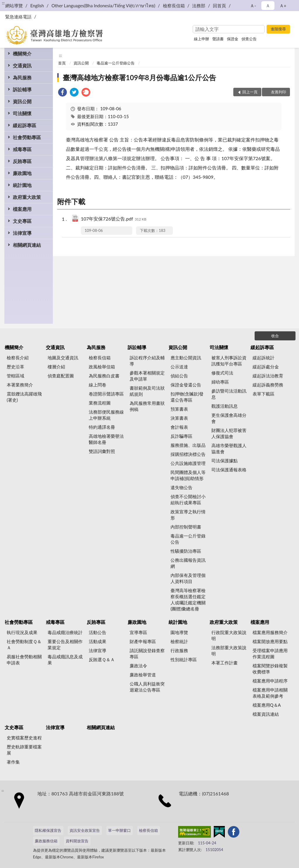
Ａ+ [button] (283, 6)
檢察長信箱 (174, 6)
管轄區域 (15, 376)
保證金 (233, 39)
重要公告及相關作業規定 (65, 644)
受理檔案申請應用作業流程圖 (270, 653)
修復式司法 (222, 373)
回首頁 (219, 6)
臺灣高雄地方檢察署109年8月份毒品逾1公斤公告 (140, 77)
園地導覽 (179, 632)
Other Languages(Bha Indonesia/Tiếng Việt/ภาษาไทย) (103, 6)
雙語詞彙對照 (102, 451)
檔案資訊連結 (266, 714)
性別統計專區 (184, 659)
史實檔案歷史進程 (24, 738)
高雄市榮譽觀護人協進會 (229, 448)
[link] (62, 93)
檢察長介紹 (18, 358)
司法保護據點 (225, 461)
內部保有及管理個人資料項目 (188, 578)
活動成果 (98, 641)
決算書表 (179, 418)
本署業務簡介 (20, 385)
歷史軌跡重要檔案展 (24, 750)
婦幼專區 (220, 382)
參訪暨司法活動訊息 (229, 394)
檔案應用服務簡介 (270, 632)
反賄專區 (22, 161)
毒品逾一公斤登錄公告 (116, 63)
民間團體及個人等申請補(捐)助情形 (188, 475)
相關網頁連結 (27, 245)
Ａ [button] (268, 6)
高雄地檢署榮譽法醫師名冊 (106, 439)
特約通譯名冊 (102, 427)
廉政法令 (138, 666)
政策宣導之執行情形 (188, 515)
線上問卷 (98, 385)
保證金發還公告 (186, 385)
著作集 (13, 762)
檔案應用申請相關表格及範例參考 (270, 693)
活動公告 (98, 632)
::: (3, 3)
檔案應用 (22, 209)
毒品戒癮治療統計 (65, 632)
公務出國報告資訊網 (188, 563)
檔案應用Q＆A (267, 705)
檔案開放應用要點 (270, 641)
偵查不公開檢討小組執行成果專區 (188, 499)
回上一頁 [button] (250, 92)
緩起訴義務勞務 (268, 385)
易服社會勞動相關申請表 (24, 660)
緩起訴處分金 (266, 367)
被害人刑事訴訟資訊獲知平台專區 (229, 361)
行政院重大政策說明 (229, 635)
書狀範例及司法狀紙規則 (147, 391)
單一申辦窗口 (119, 830)
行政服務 (179, 650)
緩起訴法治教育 (268, 376)
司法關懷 (22, 113)
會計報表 (179, 427)
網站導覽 (14, 6)
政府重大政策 (27, 197)
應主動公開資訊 (186, 358)
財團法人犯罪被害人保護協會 (229, 433)
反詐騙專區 (181, 436)
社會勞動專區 (27, 137)
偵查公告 (249, 39)
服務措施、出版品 (188, 445)
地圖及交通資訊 (63, 358)
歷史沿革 (15, 367)
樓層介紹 (56, 367)
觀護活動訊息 (225, 406)
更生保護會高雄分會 (229, 418)
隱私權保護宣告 (48, 830)
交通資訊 (22, 65)
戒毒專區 (22, 149)
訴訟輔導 (22, 89)
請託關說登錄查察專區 (147, 653)
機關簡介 (22, 54)
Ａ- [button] (253, 6)
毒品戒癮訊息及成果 (65, 660)
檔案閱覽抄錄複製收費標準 (270, 669)
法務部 (199, 6)
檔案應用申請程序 (270, 681)
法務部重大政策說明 (229, 651)
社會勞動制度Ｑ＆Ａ (24, 644)
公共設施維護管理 (188, 463)
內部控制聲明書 (186, 527)
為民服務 (22, 77)
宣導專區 (138, 632)
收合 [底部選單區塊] (275, 336)
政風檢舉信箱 (102, 367)
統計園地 (22, 185)
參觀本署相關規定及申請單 (147, 376)
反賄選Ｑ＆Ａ (102, 659)
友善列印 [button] (279, 92)
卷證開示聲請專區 (106, 394)
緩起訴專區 (25, 125)
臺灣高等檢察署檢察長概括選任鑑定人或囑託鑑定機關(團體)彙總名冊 (188, 600)
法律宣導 (22, 233)
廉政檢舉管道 (143, 675)
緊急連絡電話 (18, 17)
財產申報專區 (143, 641)
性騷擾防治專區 (186, 551)
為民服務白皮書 (104, 376)
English (37, 6)
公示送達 (179, 367)
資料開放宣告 (77, 841)
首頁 (62, 63)
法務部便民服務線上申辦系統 (106, 415)
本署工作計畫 (225, 663)
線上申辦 (201, 39)
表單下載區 (264, 394)
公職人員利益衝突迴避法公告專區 (147, 687)
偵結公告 (179, 376)
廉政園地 (22, 173)
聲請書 (218, 39)
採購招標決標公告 (188, 454)
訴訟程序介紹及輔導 (147, 361)
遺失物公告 (181, 487)
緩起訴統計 (264, 358)
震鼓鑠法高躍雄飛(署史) (24, 397)
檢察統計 (179, 641)
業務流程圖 (100, 403)
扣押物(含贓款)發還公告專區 (187, 397)
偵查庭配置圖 (61, 376)
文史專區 (22, 221)
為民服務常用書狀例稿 (147, 406)
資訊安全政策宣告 (85, 830)
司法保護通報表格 (229, 470)
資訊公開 (22, 101)
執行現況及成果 (22, 632)
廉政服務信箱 (46, 841)
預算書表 (179, 409)
